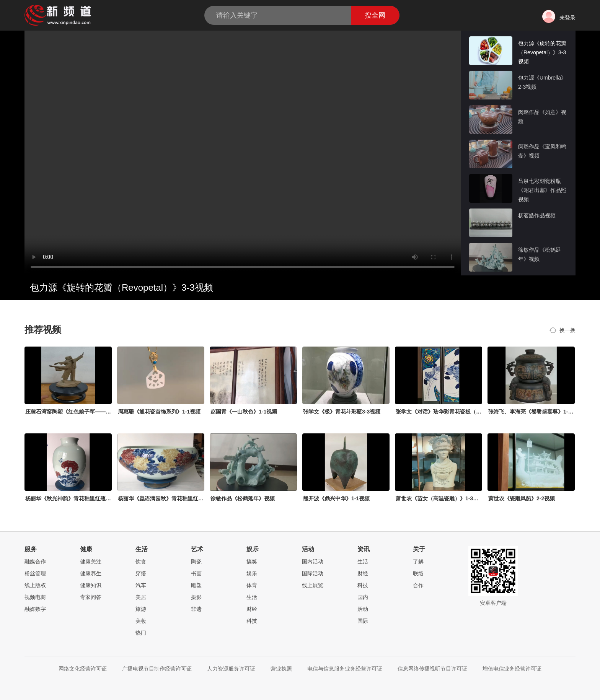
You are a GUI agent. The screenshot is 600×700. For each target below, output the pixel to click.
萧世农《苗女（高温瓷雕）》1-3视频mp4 (445, 498)
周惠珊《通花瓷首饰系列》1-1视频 (159, 412)
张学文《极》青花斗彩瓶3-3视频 (342, 412)
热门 (141, 633)
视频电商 (35, 597)
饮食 (141, 562)
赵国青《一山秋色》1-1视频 (244, 412)
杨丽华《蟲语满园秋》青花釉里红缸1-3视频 (170, 498)
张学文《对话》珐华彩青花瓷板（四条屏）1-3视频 (456, 412)
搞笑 (252, 562)
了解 (418, 562)
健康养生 (91, 573)
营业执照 (281, 669)
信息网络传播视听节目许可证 (432, 669)
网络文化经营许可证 (83, 669)
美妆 (141, 621)
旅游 (141, 609)
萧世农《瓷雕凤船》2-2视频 (522, 498)
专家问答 (91, 597)
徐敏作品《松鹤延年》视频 (243, 498)
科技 (252, 621)
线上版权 (35, 585)
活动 (363, 609)
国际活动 (313, 573)
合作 (418, 585)
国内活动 (313, 562)
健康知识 (91, 585)
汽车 (141, 585)
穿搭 (141, 573)
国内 (363, 597)
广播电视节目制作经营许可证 (157, 669)
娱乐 (252, 573)
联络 (418, 573)
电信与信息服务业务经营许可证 (345, 669)
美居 (141, 597)
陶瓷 (196, 562)
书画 (196, 573)
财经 (252, 609)
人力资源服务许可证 (231, 669)
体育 (252, 585)
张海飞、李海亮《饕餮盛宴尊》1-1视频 (535, 412)
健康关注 (91, 562)
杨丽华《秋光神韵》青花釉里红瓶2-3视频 (75, 498)
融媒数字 (35, 609)
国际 (363, 621)
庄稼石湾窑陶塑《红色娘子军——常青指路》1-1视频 (88, 412)
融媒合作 (35, 562)
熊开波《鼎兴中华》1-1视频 (336, 498)
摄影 (196, 597)
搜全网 (375, 15)
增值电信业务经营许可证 (512, 669)
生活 (252, 597)
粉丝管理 (35, 573)
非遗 (196, 609)
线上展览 (313, 585)
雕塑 (196, 585)
